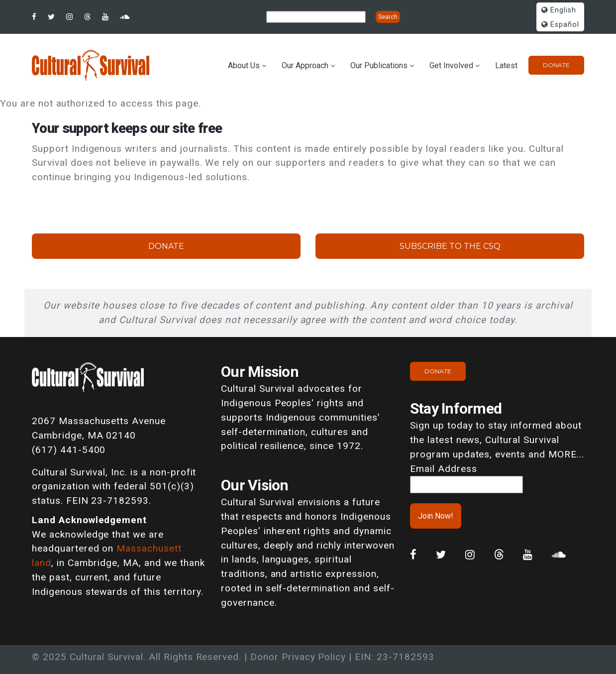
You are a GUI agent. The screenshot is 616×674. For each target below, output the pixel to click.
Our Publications (379, 65)
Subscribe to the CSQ (450, 246)
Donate (556, 65)
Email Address (443, 469)
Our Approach (305, 65)
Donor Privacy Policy (298, 657)
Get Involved (451, 65)
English (559, 10)
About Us (244, 65)
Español (560, 25)
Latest (506, 65)
